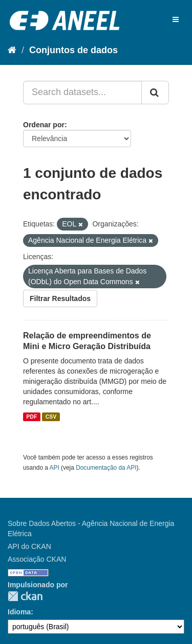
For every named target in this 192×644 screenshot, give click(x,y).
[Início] (12, 50)
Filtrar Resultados (60, 298)
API (55, 468)
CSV (51, 417)
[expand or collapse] (176, 19)
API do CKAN (29, 546)
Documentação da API (106, 468)
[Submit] (155, 93)
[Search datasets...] (82, 93)
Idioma (19, 612)
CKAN (25, 596)
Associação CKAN (37, 559)
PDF (31, 417)
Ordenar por (44, 125)
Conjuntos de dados (73, 50)
